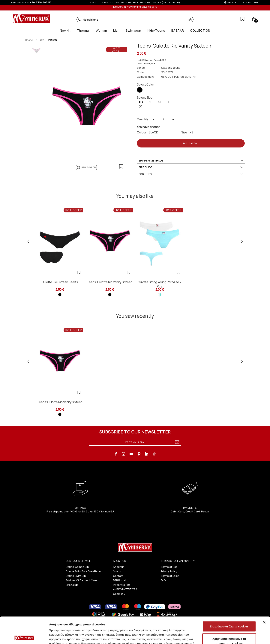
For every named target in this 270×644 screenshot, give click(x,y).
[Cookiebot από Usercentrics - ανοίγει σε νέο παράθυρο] (24, 637)
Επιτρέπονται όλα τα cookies (229, 600)
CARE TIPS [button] (191, 174)
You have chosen (149, 127)
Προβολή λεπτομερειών (223, 637)
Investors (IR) (121, 585)
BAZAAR (30, 40)
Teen (41, 40)
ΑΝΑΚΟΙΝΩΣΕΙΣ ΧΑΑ (125, 589)
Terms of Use (169, 567)
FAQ (163, 580)
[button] (80, 19)
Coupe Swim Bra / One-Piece (83, 571)
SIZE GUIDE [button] (191, 167)
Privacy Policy (169, 571)
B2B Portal (119, 580)
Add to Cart (191, 143)
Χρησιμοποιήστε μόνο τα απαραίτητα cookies (229, 614)
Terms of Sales (170, 576)
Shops (117, 571)
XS (141, 104)
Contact (118, 576)
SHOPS (232, 2)
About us (119, 567)
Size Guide (72, 585)
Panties (52, 40)
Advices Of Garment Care (81, 580)
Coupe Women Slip (77, 567)
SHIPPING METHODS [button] (191, 161)
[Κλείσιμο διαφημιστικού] (264, 596)
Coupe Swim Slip (76, 576)
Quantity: (143, 119)
